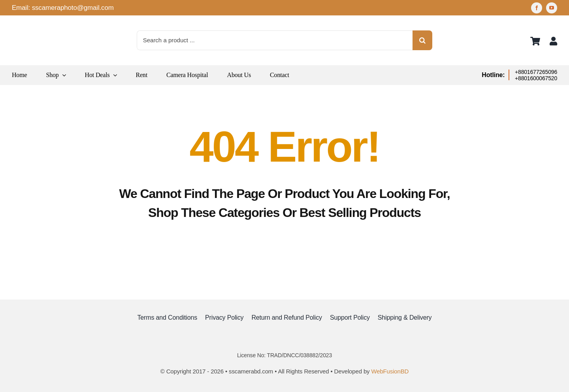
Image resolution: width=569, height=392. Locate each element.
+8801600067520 (536, 78)
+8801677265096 (536, 72)
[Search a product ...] (275, 40)
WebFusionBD (390, 371)
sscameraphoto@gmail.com (73, 8)
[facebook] (537, 8)
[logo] (32, 24)
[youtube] (552, 8)
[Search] (422, 40)
